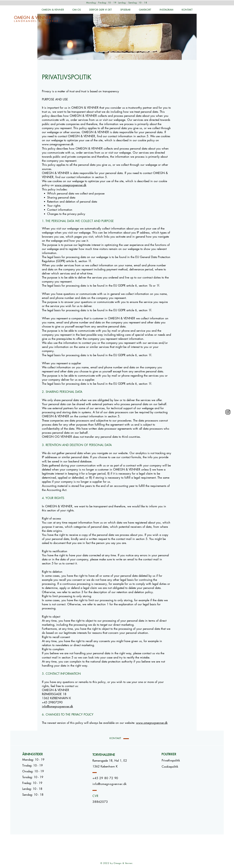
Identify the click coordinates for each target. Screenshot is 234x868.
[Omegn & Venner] (228, 412)
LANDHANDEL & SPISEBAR (36, 21)
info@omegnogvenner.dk (57, 706)
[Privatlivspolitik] (171, 760)
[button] (170, 767)
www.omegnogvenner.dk (58, 144)
